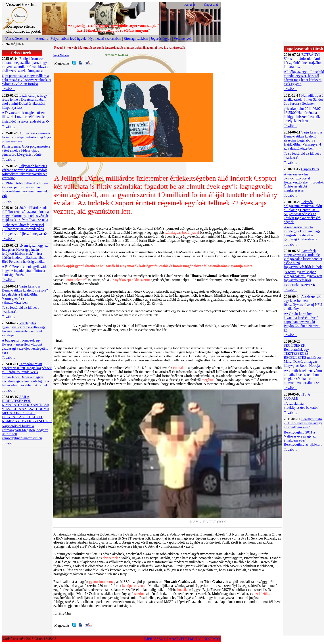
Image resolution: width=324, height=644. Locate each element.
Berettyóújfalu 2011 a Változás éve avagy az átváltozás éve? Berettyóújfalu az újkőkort (303, 438)
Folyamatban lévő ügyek (68, 39)
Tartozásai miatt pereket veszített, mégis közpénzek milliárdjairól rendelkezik (27, 368)
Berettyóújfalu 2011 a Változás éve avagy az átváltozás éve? (303, 423)
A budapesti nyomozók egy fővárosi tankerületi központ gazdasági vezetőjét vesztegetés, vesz (25, 346)
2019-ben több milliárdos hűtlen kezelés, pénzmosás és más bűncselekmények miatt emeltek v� (25, 190)
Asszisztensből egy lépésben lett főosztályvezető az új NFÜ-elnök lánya (303, 303)
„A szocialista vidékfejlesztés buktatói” (302, 405)
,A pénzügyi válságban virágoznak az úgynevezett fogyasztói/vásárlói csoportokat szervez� (303, 278)
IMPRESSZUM (155, 639)
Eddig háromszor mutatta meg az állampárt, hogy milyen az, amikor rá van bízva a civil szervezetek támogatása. (25, 65)
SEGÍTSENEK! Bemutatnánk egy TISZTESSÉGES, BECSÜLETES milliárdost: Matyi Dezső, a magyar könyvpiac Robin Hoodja (304, 355)
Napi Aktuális (61, 55)
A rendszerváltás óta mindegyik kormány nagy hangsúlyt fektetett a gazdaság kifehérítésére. (302, 233)
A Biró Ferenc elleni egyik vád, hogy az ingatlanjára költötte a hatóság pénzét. (24, 271)
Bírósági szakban (136, 39)
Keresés (190, 4)
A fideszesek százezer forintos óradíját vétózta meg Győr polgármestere (26, 137)
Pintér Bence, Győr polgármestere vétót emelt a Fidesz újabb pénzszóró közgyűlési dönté (26, 150)
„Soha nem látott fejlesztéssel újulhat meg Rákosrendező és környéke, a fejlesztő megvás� (24, 229)
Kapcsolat (211, 4)
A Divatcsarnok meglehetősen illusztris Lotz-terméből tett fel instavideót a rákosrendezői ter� (25, 117)
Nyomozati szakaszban (105, 39)
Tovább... (8, 89)
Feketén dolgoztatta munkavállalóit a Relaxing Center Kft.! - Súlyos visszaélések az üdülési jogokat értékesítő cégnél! (303, 212)
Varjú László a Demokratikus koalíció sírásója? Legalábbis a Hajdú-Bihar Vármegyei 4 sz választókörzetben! (25, 294)
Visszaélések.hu (17, 39)
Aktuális (42, 39)
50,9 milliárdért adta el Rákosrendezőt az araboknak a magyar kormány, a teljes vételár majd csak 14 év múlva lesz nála (25, 214)
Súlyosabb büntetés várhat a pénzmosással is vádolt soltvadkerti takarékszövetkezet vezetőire (24, 172)
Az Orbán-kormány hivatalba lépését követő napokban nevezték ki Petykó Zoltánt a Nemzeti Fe (302, 322)
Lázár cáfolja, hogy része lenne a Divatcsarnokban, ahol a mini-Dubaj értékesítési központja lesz (24, 101)
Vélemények (183, 39)
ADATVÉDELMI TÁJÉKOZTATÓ (194, 639)
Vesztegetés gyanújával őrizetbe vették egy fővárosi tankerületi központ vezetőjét (24, 329)
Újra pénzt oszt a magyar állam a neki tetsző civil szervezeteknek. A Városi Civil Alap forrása (27, 80)
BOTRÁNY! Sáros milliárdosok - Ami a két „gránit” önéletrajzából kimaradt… (303, 61)
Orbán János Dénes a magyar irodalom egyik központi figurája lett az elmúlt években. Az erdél (25, 381)
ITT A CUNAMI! (297, 396)
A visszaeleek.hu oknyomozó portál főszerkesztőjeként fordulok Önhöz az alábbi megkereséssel (304, 182)
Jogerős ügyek (161, 39)
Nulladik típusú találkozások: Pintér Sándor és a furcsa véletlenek (304, 99)
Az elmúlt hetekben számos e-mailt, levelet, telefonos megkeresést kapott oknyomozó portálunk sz (303, 377)
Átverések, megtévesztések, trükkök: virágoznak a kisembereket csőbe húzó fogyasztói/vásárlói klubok (303, 259)
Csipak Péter (310, 169)
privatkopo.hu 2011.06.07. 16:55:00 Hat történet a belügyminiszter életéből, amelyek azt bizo (303, 115)
